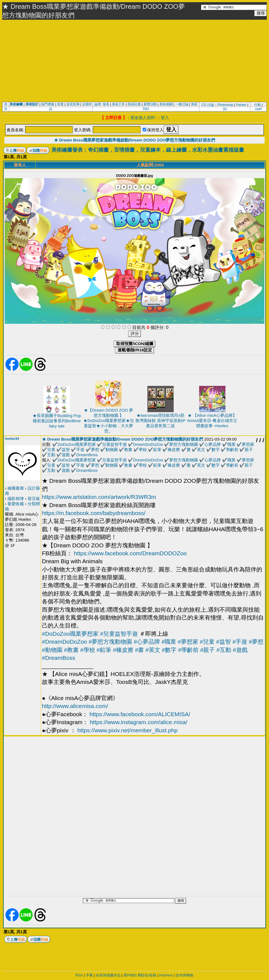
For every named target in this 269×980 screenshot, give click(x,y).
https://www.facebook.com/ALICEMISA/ (140, 714)
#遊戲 (240, 650)
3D (225, 109)
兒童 (51, 449)
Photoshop (225, 105)
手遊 (80, 449)
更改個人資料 (143, 118)
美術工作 (118, 104)
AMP (259, 109)
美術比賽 (134, 104)
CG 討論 (208, 105)
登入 (165, 118)
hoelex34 (12, 439)
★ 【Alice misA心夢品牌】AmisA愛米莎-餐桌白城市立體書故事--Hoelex (212, 420)
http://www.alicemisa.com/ (75, 706)
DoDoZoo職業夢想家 (77, 444)
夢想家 (248, 444)
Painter (241, 105)
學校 (143, 449)
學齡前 (232, 449)
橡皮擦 (174, 449)
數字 (216, 449)
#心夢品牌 (147, 642)
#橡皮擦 (123, 650)
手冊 (89, 975)
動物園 (112, 449)
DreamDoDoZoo (148, 444)
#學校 (88, 650)
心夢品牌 (213, 444)
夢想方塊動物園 (184, 444)
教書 (128, 449)
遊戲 (66, 455)
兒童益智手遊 (115, 444)
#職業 (169, 642)
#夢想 (256, 642)
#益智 (224, 642)
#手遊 (240, 642)
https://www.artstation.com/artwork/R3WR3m (99, 497)
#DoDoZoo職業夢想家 (70, 634)
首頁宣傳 (73, 104)
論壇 (98, 104)
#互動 (224, 650)
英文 (201, 449)
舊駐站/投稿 (147, 975)
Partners (166, 975)
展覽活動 (150, 104)
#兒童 (207, 642)
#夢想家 (188, 642)
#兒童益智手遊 (119, 634)
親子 (249, 449)
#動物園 (52, 650)
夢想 (95, 449)
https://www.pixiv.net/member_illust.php (127, 730)
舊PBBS (130, 975)
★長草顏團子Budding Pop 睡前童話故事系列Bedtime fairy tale (57, 421)
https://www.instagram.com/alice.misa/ (139, 722)
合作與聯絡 (184, 975)
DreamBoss (87, 455)
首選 (60, 104)
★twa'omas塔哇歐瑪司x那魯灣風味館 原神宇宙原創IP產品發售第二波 (160, 420)
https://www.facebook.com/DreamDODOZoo (130, 553)
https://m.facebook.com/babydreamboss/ (94, 513)
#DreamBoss (58, 658)
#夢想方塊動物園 (110, 642)
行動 (257, 105)
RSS (79, 975)
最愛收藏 (16, 504)
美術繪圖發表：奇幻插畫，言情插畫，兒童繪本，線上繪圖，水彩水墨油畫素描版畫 (148, 150)
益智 (66, 449)
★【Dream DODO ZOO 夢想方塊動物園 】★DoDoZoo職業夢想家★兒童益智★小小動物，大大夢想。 (108, 420)
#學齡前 (188, 650)
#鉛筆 (104, 650)
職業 (231, 444)
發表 (106, 104)
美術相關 (166, 104)
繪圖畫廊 (16, 488)
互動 (51, 455)
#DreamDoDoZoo (65, 642)
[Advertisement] (134, 61)
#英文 (153, 650)
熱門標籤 (48, 104)
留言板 (34, 498)
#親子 (208, 650)
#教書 (71, 650)
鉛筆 (157, 449)
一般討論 (182, 104)
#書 (140, 650)
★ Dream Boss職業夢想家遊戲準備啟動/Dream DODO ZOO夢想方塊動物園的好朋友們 (134, 140)
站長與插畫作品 (108, 975)
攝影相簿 (16, 498)
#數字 (169, 650)
